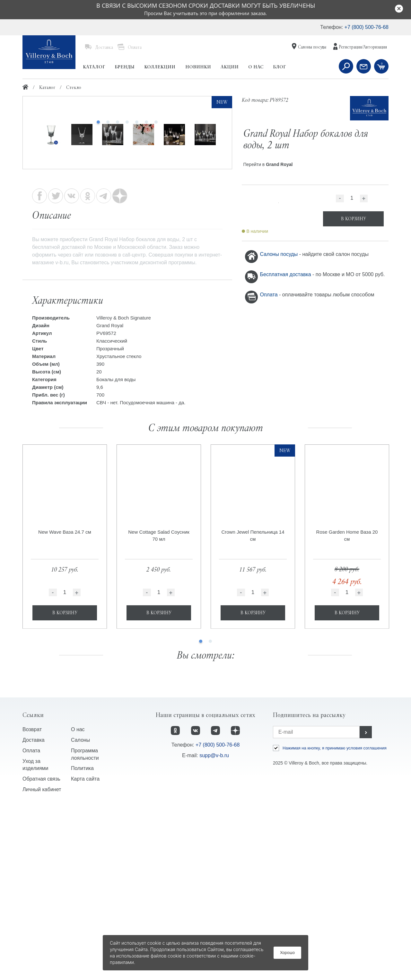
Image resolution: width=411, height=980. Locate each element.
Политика (82, 942)
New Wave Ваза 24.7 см (65, 705)
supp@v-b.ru (214, 928)
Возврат (32, 902)
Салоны (80, 913)
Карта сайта (85, 952)
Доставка (34, 913)
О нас (78, 902)
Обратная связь (41, 952)
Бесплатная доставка (286, 274)
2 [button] (210, 815)
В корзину (65, 786)
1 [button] (201, 815)
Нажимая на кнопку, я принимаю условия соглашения (335, 921)
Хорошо (287, 953)
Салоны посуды (280, 254)
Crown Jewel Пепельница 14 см (253, 709)
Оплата (270, 295)
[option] (127, 201)
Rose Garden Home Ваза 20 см (347, 709)
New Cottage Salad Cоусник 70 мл (159, 709)
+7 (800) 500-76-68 (367, 27)
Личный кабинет (42, 963)
